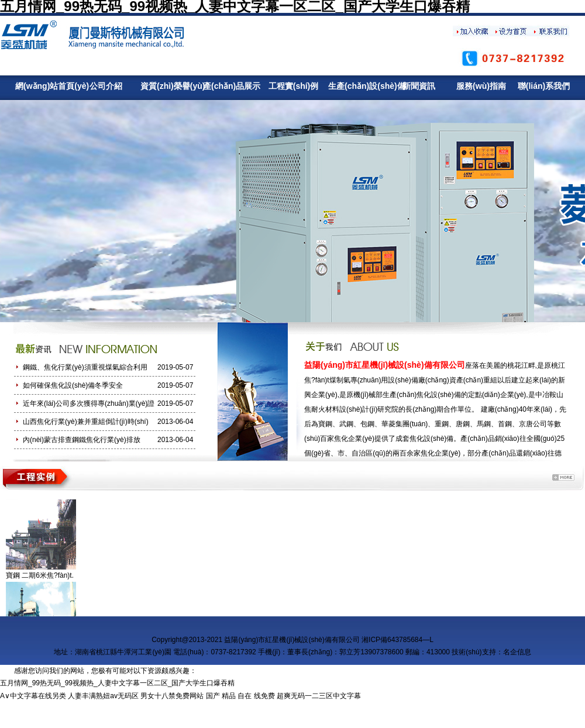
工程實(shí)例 (294, 86)
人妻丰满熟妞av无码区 (103, 696)
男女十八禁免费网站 (172, 696)
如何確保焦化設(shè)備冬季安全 (73, 385)
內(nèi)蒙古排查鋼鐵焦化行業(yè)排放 (82, 440)
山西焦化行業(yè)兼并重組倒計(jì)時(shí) (86, 422)
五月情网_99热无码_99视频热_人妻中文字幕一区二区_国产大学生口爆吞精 (117, 683)
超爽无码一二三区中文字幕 (319, 696)
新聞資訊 (419, 86)
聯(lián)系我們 (544, 86)
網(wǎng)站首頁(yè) (43, 86)
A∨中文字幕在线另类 (33, 696)
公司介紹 (106, 86)
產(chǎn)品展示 (231, 86)
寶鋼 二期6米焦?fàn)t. (40, 575)
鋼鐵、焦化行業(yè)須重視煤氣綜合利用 (85, 367)
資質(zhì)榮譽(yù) (168, 86)
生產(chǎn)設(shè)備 (356, 86)
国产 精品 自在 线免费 (240, 696)
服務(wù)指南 (481, 86)
